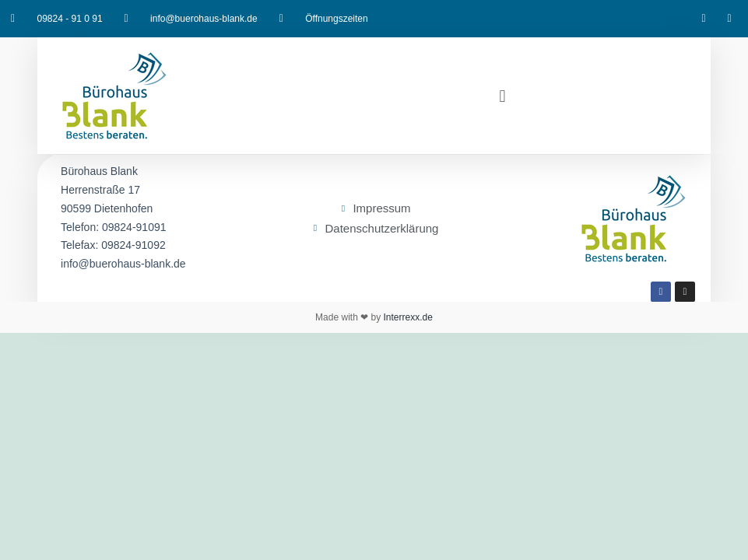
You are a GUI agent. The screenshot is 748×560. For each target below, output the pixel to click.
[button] (502, 96)
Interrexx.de (407, 317)
